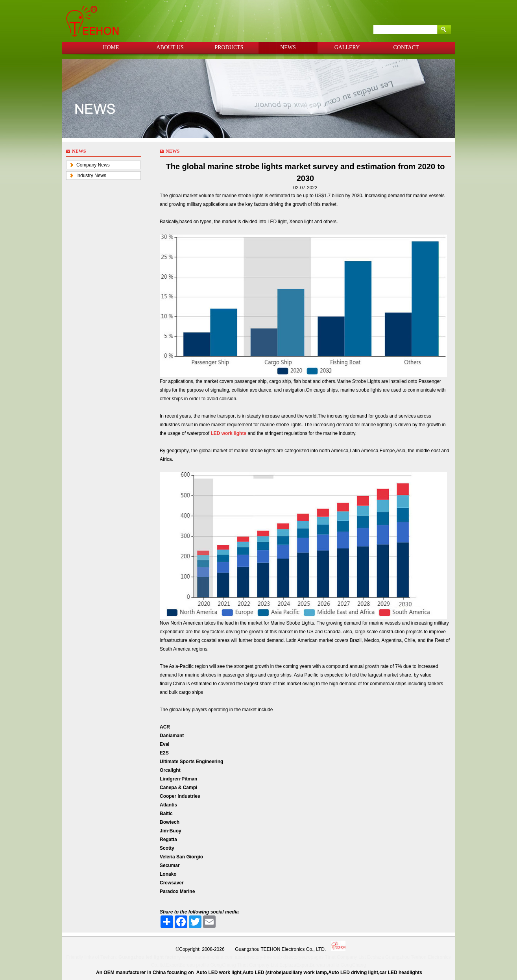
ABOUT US (170, 47)
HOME (111, 47)
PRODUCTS (229, 47)
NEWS (288, 47)
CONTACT (406, 47)
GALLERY (347, 47)
